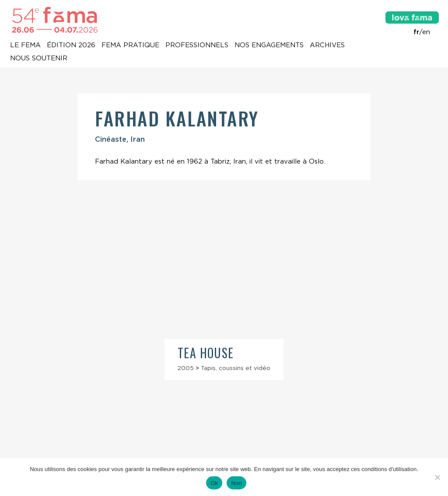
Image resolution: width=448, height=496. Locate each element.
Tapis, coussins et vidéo (236, 368)
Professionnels (197, 45)
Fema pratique (130, 45)
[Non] (437, 477)
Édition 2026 (71, 45)
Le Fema (25, 45)
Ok (214, 483)
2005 (186, 368)
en (426, 32)
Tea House (206, 353)
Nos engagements (269, 45)
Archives (327, 45)
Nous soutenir (39, 59)
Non (236, 483)
